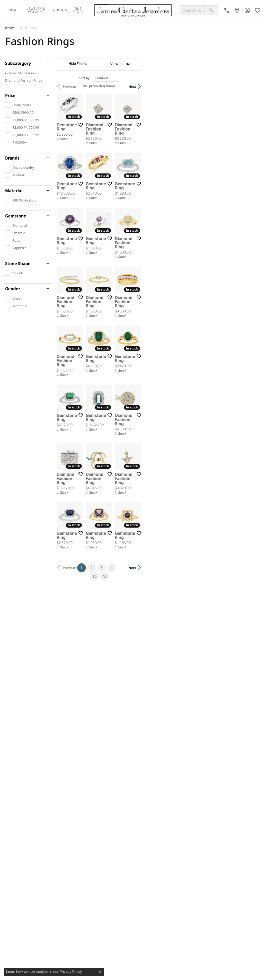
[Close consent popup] (100, 972)
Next (252, 86)
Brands (12, 158)
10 (176, 829)
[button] (247, 10)
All (186, 829)
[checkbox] (18, 105)
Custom (60, 10)
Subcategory (18, 63)
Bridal (12, 10)
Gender (13, 289)
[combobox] (193, 10)
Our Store (78, 10)
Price (10, 95)
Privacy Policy (70, 972)
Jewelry (10, 28)
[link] (227, 10)
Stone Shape (18, 264)
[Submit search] (211, 10)
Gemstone (16, 216)
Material (14, 191)
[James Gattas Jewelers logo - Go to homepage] (133, 10)
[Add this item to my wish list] (119, 164)
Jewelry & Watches (36, 10)
